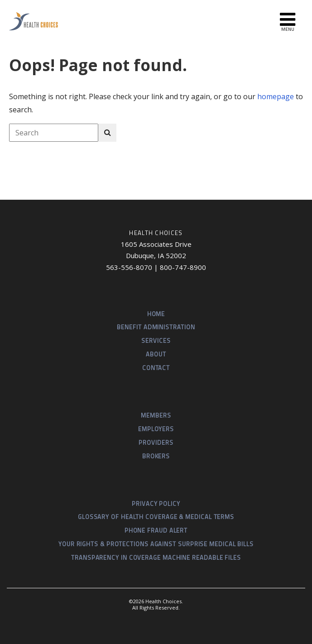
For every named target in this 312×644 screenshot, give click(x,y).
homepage (276, 96)
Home (156, 314)
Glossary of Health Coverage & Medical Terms (156, 517)
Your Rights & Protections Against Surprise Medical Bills (156, 544)
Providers (156, 442)
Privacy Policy (156, 504)
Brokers (156, 456)
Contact (156, 368)
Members (156, 415)
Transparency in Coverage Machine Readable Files (156, 557)
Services (156, 341)
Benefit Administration (156, 327)
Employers (156, 429)
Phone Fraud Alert (156, 530)
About (156, 354)
